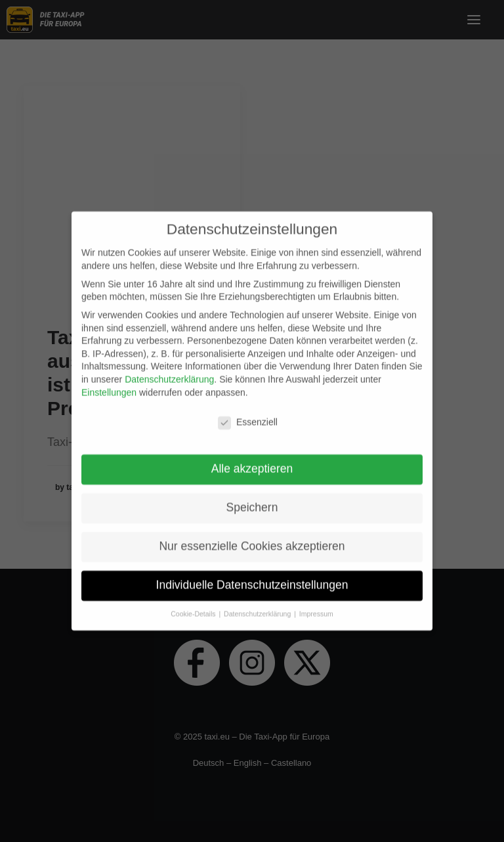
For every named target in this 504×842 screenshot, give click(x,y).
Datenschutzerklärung (169, 373)
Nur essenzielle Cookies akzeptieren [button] (252, 540)
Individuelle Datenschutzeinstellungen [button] (252, 579)
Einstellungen (109, 386)
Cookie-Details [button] (194, 608)
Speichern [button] (252, 501)
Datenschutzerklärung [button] (258, 608)
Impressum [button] (316, 608)
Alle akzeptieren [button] (252, 462)
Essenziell (248, 416)
